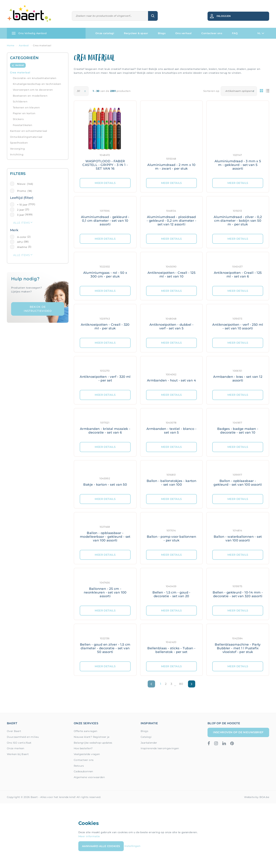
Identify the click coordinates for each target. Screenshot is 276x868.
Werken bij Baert (18, 754)
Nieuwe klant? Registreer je (92, 737)
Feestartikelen (23, 125)
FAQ (235, 33)
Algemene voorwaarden (89, 777)
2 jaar (21, 210)
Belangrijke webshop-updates (93, 743)
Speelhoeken (19, 143)
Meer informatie (89, 836)
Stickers (18, 119)
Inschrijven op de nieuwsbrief (238, 732)
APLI (20, 242)
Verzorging (17, 149)
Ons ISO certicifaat (19, 743)
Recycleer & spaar (136, 33)
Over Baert (14, 731)
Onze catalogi (105, 33)
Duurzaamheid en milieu (23, 737)
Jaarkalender (149, 743)
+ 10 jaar (22, 205)
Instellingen (133, 846)
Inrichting (17, 154)
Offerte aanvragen (86, 731)
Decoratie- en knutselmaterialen (35, 78)
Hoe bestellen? (83, 748)
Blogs (162, 33)
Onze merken (15, 748)
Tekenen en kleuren (26, 108)
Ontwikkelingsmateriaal (26, 137)
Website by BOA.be (257, 797)
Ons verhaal (183, 33)
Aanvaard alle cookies (101, 846)
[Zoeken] (110, 16)
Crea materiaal (20, 72)
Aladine (22, 247)
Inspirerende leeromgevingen (160, 748)
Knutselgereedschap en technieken (37, 84)
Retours (79, 766)
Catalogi (146, 737)
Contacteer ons (212, 33)
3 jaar (21, 215)
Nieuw (25, 184)
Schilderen (20, 102)
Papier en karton (24, 113)
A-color (22, 237)
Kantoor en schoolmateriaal (29, 131)
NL (261, 33)
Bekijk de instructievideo (38, 309)
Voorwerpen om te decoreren (33, 90)
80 (181, 684)
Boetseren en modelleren (30, 96)
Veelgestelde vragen (87, 754)
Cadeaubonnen (83, 771)
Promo (25, 191)
